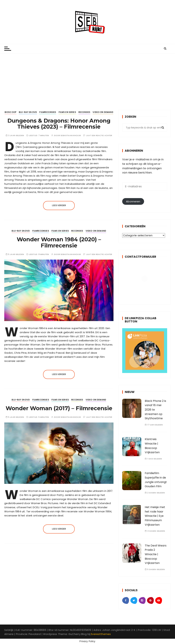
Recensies (84, 112)
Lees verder (59, 205)
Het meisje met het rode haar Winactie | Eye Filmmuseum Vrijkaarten (155, 516)
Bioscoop (11, 112)
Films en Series (67, 112)
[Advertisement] (87, 79)
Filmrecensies (48, 112)
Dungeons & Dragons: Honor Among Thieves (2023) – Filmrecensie (59, 124)
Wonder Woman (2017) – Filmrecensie (59, 408)
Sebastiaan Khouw (71, 136)
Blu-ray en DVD (28, 112)
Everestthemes (101, 634)
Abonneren (133, 201)
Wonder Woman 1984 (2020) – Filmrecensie (59, 242)
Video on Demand (103, 112)
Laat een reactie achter (99, 136)
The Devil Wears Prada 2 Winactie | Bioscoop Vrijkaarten (156, 554)
